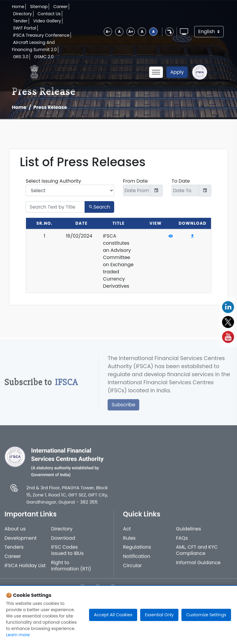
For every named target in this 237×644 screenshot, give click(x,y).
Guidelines (189, 533)
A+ (131, 31)
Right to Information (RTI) (71, 570)
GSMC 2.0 (44, 57)
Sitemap (39, 7)
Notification (137, 560)
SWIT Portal (25, 28)
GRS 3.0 (21, 57)
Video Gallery (47, 21)
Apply (177, 72)
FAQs (182, 542)
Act (127, 533)
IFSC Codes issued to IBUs (67, 554)
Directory (23, 14)
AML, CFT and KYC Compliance (197, 554)
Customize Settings (206, 615)
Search (99, 207)
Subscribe (123, 408)
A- (108, 31)
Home (18, 7)
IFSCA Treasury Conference (41, 35)
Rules (129, 542)
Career (60, 7)
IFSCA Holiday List (25, 570)
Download (63, 542)
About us (15, 533)
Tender (20, 21)
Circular (133, 570)
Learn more (18, 635)
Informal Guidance (198, 567)
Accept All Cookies (113, 615)
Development (21, 542)
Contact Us (49, 14)
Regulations (137, 551)
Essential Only (159, 615)
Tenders (14, 551)
